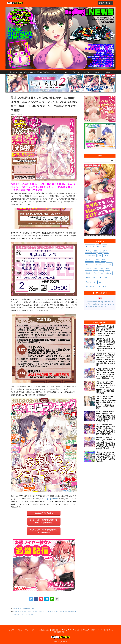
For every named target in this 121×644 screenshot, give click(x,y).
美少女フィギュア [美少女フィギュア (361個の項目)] (91, 278)
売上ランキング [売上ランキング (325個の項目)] (91, 282)
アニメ (66, 72)
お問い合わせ (56, 629)
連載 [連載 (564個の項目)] (97, 260)
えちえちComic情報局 (89, 629)
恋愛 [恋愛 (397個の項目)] (102, 269)
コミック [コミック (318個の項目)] (101, 282)
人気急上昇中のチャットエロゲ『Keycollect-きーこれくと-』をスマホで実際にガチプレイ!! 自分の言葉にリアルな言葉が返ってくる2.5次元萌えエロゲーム (106, 373)
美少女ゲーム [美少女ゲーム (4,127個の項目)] (90, 246)
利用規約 (19, 629)
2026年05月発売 (24, 72)
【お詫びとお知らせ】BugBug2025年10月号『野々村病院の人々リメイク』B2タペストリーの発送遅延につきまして (100, 304)
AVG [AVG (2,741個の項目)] (99, 246)
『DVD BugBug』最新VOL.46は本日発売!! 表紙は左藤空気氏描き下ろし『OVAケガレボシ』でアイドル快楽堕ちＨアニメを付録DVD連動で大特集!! (106, 429)
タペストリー (58, 611)
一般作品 (107, 72)
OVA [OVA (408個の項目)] (96, 269)
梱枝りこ (18, 614)
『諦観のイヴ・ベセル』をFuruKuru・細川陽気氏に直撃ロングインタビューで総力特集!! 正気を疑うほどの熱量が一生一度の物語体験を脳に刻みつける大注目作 (106, 360)
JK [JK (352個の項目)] (101, 278)
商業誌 (65, 611)
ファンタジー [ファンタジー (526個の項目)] (100, 264)
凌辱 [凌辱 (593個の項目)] (100, 255)
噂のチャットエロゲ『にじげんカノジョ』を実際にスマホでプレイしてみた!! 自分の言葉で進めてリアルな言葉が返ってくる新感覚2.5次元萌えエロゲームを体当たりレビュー (106, 443)
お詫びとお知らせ (44, 629)
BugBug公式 (77, 629)
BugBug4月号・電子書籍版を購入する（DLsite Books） (44, 531)
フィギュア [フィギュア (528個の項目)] (89, 264)
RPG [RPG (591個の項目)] (106, 255)
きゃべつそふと (38, 611)
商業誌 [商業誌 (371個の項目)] (88, 273)
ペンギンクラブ (102, 629)
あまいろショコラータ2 (25, 611)
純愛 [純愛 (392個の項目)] (108, 269)
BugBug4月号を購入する (44, 513)
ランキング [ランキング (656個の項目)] (103, 251)
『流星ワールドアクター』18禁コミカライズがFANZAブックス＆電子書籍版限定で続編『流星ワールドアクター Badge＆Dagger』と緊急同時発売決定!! (106, 402)
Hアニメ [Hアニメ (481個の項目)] (88, 269)
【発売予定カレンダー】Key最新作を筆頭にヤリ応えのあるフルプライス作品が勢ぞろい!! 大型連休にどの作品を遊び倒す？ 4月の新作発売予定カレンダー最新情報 (106, 345)
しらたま (51, 611)
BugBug (97, 72)
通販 (33, 609)
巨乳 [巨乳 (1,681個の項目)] (105, 246)
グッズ (20, 609)
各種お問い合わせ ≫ (105, 3)
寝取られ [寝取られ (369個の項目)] (109, 273)
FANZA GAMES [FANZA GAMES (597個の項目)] (91, 255)
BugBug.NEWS (66, 629)
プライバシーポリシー (31, 629)
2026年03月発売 (45, 72)
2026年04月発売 (34, 72)
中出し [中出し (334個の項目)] (107, 278)
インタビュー (86, 72)
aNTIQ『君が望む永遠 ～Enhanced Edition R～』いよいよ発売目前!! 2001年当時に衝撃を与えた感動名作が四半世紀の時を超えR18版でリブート (106, 416)
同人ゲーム (76, 72)
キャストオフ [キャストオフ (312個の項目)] (90, 287)
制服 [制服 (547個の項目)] (103, 260)
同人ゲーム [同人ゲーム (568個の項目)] (89, 260)
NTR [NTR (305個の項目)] (105, 287)
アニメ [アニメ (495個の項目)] (109, 264)
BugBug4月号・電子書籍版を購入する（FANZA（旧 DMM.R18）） (44, 521)
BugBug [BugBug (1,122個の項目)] (88, 251)
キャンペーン (55, 72)
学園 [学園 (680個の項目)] (95, 251)
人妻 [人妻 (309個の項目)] (99, 287)
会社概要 (12, 629)
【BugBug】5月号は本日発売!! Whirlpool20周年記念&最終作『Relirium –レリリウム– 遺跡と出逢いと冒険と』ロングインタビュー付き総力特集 (106, 331)
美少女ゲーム (14, 72)
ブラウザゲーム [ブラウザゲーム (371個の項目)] (98, 273)
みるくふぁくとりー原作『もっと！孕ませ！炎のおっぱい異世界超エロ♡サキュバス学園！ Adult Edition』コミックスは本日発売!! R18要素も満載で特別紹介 (106, 387)
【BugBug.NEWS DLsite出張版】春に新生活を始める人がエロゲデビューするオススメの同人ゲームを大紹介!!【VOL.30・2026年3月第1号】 (106, 457)
